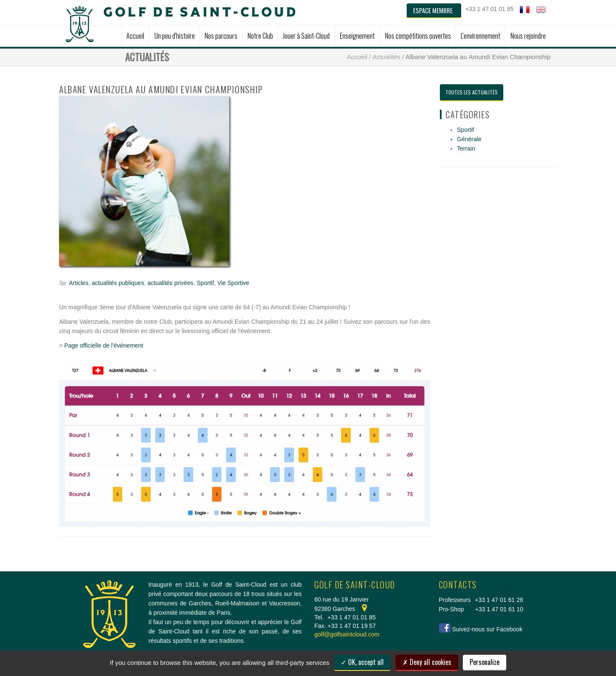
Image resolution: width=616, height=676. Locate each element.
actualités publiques (118, 283)
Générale (469, 139)
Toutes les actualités (472, 92)
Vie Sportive (233, 283)
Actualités (386, 57)
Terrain (466, 148)
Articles (79, 283)
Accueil (357, 57)
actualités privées (170, 283)
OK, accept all (362, 662)
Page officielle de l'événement (104, 345)
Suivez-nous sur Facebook (487, 629)
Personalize (485, 662)
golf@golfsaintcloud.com (347, 634)
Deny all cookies (427, 662)
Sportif (205, 283)
